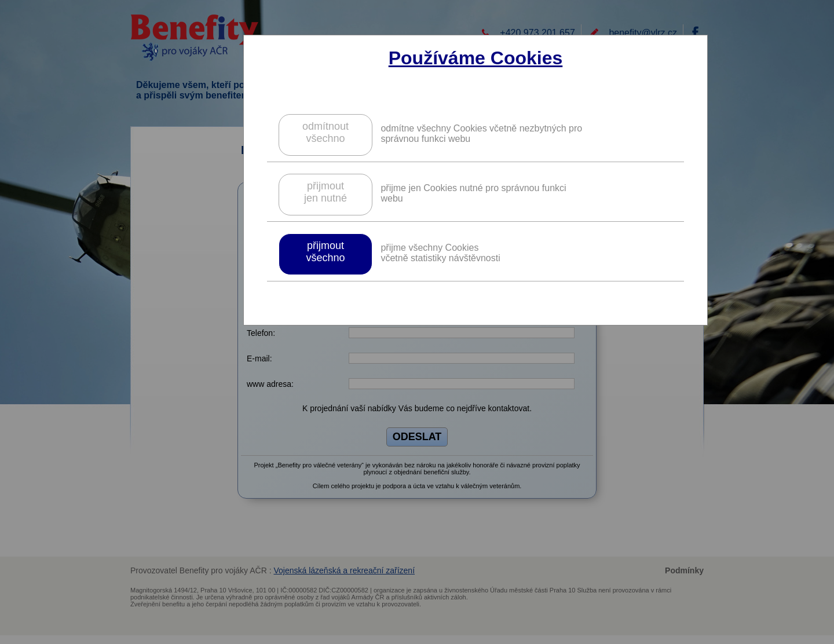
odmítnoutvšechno (325, 132)
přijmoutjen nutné (325, 192)
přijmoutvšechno (325, 252)
